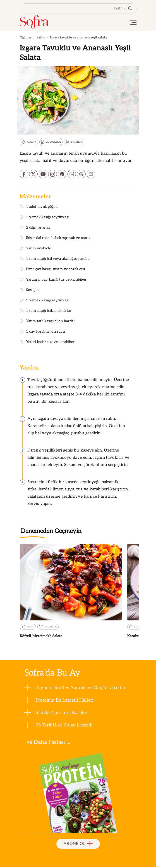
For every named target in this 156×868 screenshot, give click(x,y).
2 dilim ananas (35, 229)
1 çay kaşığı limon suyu (42, 333)
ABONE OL (78, 845)
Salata (41, 37)
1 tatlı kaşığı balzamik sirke (45, 312)
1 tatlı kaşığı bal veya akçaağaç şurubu (55, 260)
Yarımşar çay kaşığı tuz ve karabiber (53, 281)
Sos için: (30, 291)
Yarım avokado (35, 250)
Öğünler (26, 37)
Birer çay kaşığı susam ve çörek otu (52, 270)
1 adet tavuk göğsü (39, 208)
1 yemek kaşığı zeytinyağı (45, 218)
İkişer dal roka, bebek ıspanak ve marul (55, 239)
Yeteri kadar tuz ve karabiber (47, 343)
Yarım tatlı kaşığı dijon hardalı (48, 322)
